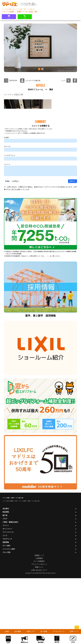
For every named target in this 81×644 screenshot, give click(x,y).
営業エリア (31, 631)
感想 (8, 250)
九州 (14, 9)
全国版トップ (39, 624)
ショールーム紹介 (9, 617)
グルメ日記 (6, 621)
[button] (39, 69)
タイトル (7, 215)
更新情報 (6, 611)
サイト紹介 (6, 614)
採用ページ (74, 631)
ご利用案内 (39, 627)
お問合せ (16, 250)
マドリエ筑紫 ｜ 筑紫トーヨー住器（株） (25, 9)
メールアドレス (10, 224)
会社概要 (18, 631)
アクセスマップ (58, 631)
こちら (48, 324)
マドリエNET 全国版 (7, 9)
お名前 (6, 206)
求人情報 (44, 631)
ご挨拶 (6, 631)
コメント (7, 233)
